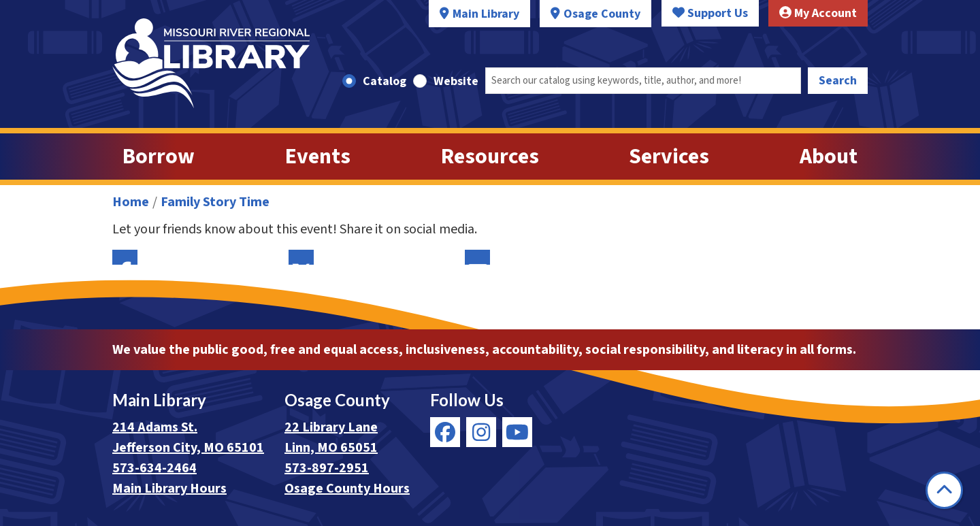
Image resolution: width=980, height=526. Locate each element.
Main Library (486, 14)
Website (456, 81)
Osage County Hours (347, 489)
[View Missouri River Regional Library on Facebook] (445, 432)
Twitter (301, 257)
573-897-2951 (327, 468)
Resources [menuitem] (490, 157)
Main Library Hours (169, 489)
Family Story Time (215, 202)
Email (477, 257)
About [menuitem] (829, 157)
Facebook (125, 257)
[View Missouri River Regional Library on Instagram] (481, 432)
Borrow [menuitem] (159, 157)
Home (131, 202)
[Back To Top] (944, 490)
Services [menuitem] (669, 157)
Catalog (385, 81)
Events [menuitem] (318, 157)
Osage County (602, 14)
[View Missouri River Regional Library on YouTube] (517, 432)
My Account (818, 13)
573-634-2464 (154, 468)
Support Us (710, 13)
